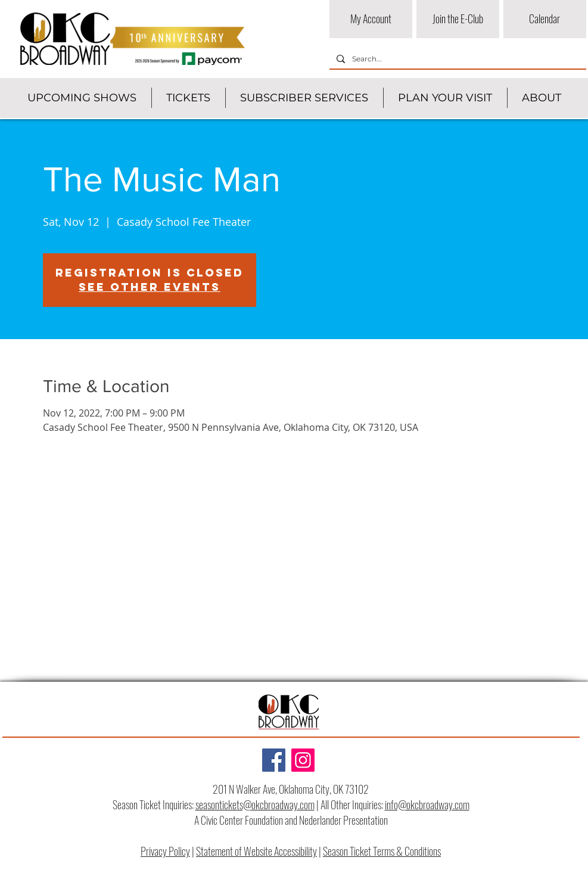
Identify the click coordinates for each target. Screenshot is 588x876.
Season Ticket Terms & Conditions (382, 851)
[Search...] (457, 59)
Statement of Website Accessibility (256, 851)
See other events (150, 287)
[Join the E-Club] (458, 19)
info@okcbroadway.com (427, 804)
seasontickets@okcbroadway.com (255, 804)
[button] (82, 98)
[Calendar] (545, 19)
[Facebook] (274, 760)
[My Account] (371, 19)
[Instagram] (303, 760)
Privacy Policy (165, 851)
